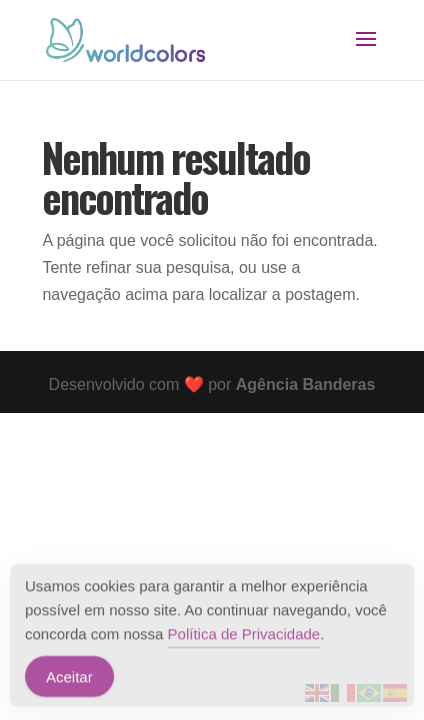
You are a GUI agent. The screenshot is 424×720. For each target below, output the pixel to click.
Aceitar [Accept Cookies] (69, 678)
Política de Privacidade (244, 635)
